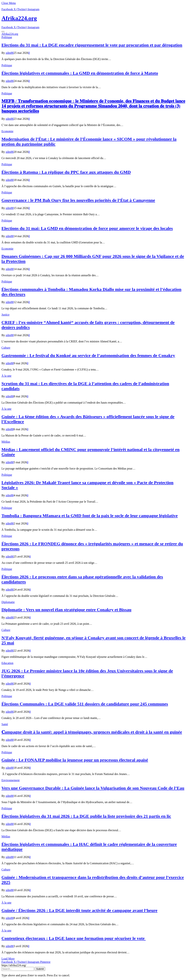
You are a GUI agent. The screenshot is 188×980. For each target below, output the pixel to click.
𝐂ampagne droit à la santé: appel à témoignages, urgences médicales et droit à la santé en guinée (92, 732)
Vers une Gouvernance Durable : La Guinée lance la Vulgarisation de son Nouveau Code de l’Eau (93, 788)
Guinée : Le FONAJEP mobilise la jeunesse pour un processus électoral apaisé (75, 760)
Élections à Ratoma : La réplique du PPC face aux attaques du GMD (66, 172)
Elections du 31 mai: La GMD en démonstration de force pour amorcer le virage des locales (87, 228)
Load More (8, 959)
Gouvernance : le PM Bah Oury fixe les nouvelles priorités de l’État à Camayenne (78, 200)
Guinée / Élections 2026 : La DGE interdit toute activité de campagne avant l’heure (79, 910)
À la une (6, 376)
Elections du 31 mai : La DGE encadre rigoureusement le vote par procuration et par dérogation (92, 45)
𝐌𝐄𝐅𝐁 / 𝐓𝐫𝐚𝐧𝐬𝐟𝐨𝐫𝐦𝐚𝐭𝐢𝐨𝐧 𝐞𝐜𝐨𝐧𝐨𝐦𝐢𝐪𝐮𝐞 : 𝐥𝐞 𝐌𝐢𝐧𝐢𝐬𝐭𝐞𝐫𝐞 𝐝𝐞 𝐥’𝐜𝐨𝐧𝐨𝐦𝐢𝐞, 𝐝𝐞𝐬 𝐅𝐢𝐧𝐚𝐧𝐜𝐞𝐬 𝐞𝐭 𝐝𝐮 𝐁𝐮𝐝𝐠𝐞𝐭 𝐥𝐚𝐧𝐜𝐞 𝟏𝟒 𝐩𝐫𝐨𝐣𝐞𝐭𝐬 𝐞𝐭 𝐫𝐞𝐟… (93, 106)
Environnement (11, 780)
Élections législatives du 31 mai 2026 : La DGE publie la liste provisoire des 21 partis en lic (86, 816)
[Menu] (3, 32)
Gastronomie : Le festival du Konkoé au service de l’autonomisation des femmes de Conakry (88, 355)
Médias (6, 442)
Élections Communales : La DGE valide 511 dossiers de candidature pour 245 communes (85, 704)
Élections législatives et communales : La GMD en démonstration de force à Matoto (80, 73)
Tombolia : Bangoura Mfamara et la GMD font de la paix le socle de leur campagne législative (90, 516)
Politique (7, 37)
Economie (7, 131)
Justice (6, 315)
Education (7, 663)
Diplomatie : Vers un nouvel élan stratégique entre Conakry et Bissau (66, 610)
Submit (40, 969)
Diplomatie (8, 602)
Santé (5, 724)
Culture (6, 348)
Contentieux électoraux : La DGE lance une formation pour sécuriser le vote (74, 938)
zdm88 (10, 53)
